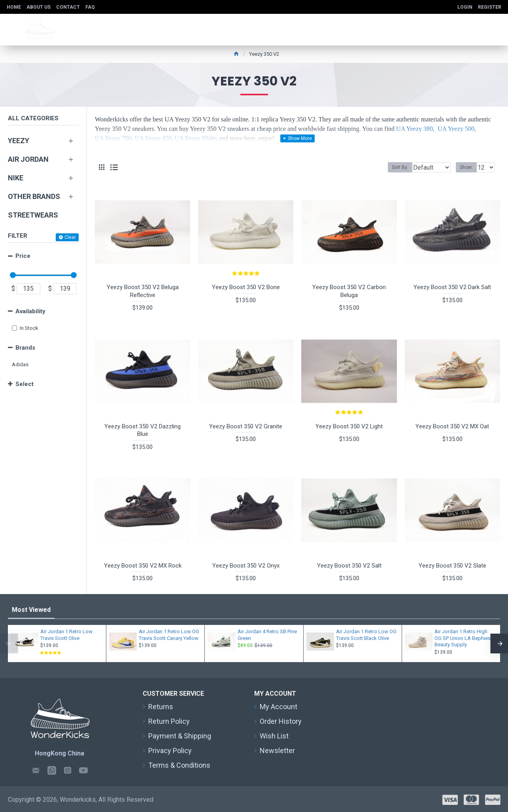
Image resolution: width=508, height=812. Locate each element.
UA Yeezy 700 (113, 138)
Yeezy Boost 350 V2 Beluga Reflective (143, 291)
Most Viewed (31, 610)
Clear (70, 237)
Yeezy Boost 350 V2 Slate (452, 566)
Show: (469, 167)
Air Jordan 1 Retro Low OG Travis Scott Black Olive (366, 635)
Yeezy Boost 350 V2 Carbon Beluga (349, 291)
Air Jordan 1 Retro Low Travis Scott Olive (66, 635)
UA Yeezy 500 (456, 129)
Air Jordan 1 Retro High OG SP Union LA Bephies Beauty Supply (463, 638)
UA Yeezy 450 (153, 138)
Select (25, 384)
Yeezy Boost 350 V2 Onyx (246, 566)
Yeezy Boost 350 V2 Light (349, 426)
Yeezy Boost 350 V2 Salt (349, 566)
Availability (30, 311)
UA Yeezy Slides (196, 138)
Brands (25, 348)
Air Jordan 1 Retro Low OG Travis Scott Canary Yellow (169, 635)
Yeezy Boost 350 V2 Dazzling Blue (143, 430)
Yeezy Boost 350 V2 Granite (246, 426)
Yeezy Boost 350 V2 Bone (246, 287)
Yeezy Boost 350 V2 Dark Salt (452, 287)
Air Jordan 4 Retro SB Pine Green (267, 635)
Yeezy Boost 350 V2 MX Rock (143, 566)
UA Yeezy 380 (415, 129)
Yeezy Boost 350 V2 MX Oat (452, 426)
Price (23, 256)
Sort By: (394, 167)
